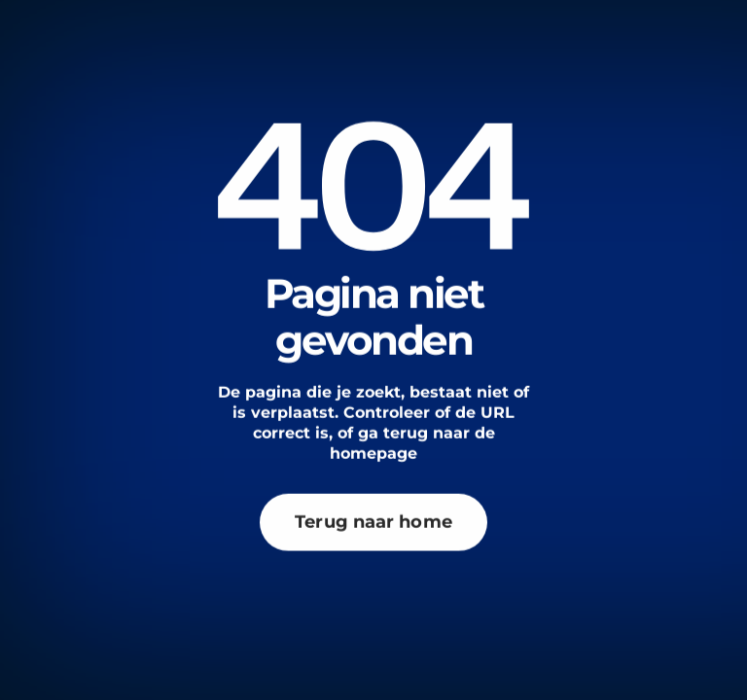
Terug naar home (373, 506)
